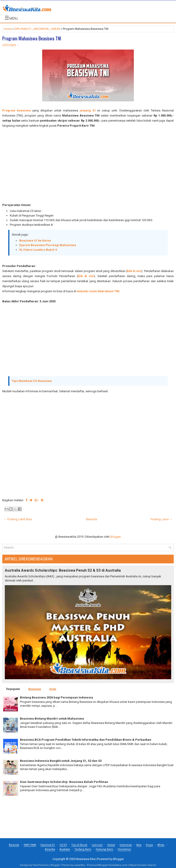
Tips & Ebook (79, 845)
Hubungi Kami (104, 849)
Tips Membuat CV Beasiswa (32, 381)
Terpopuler (13, 689)
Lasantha (79, 865)
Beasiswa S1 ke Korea (35, 241)
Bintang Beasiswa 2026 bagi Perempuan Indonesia (56, 697)
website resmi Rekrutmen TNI (98, 291)
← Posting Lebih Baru (18, 519)
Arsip (53, 689)
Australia (65, 849)
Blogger (115, 537)
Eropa (149, 845)
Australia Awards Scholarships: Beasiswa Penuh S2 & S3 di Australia (63, 570)
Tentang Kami (83, 849)
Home (8, 29)
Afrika (161, 845)
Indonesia (126, 845)
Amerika (50, 849)
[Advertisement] (88, 165)
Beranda (91, 519)
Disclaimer (124, 849)
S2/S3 (63, 845)
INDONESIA (41, 29)
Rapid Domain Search (143, 865)
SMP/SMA (30, 845)
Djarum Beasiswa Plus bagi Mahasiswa (48, 245)
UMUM (55, 29)
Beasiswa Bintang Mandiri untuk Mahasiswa (52, 719)
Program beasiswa (16, 110)
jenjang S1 (88, 110)
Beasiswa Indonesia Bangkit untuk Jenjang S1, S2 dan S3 (61, 761)
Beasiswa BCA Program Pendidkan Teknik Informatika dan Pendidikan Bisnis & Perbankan (86, 740)
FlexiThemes (41, 865)
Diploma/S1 (48, 845)
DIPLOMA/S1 (23, 29)
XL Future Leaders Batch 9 (38, 250)
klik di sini (134, 271)
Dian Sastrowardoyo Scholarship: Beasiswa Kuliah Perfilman (64, 782)
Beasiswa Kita (86, 859)
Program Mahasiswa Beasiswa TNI (32, 38)
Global (111, 845)
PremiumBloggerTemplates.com (107, 865)
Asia (139, 845)
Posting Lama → (161, 519)
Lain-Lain (97, 845)
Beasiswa (35, 689)
